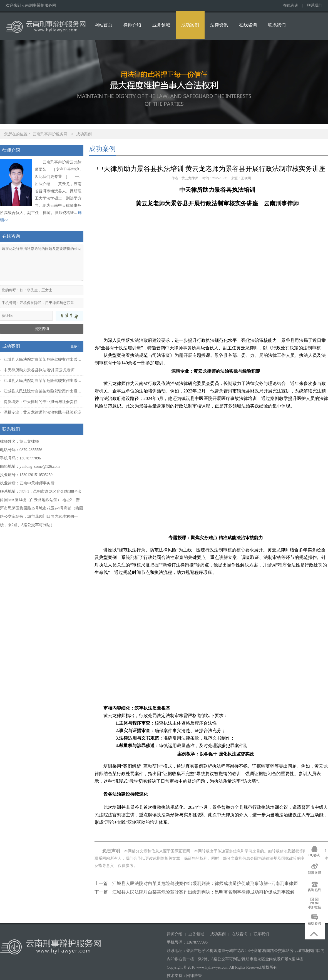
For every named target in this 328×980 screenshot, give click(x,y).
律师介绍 (132, 25)
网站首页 (103, 25)
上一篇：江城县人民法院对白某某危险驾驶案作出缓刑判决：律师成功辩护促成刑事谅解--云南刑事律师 (196, 883)
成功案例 (190, 25)
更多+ (75, 346)
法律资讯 (219, 25)
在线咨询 (291, 5)
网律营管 (194, 976)
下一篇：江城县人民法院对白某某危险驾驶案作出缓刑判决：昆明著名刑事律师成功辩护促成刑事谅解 (195, 892)
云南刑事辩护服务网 (50, 134)
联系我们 (315, 5)
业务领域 (161, 25)
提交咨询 (42, 329)
